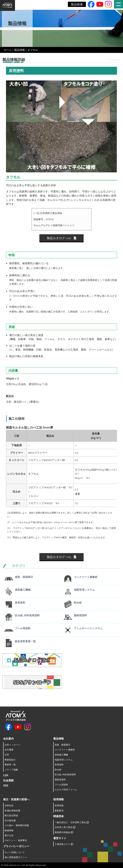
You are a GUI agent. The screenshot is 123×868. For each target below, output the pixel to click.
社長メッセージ (12, 745)
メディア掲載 (11, 770)
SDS (6, 785)
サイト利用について (15, 852)
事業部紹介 (10, 760)
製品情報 (19, 50)
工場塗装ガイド (64, 844)
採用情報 (59, 805)
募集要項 (59, 811)
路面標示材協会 (64, 832)
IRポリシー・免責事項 (16, 840)
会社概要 (9, 750)
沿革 (7, 755)
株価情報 (9, 830)
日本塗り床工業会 (65, 827)
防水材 (78, 603)
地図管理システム (84, 590)
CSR (6, 775)
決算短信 (9, 805)
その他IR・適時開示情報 (17, 825)
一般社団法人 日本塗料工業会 (72, 822)
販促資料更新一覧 (25, 641)
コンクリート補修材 (86, 577)
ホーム (8, 50)
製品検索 (77, 4)
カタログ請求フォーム (66, 790)
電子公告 (9, 835)
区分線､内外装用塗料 (27, 615)
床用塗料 (20, 603)
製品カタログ (62, 238)
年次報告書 (10, 820)
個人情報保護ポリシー (16, 857)
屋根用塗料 (80, 615)
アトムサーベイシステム (88, 628)
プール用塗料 (23, 628)
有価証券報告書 (12, 811)
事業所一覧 (10, 765)
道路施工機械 (23, 590)
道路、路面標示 (62, 745)
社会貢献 (8, 780)
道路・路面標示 (24, 577)
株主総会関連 (11, 815)
